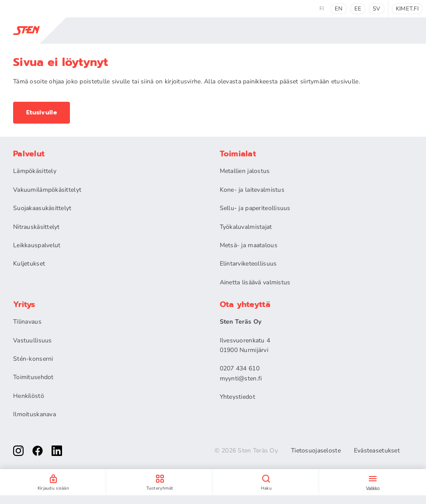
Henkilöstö (29, 396)
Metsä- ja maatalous (249, 245)
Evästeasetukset (377, 451)
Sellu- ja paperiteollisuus (255, 208)
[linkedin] (57, 451)
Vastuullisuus (33, 340)
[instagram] (18, 451)
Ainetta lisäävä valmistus (255, 282)
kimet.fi (407, 9)
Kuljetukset (29, 264)
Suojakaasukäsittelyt (42, 208)
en (339, 9)
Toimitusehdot (33, 377)
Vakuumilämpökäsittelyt (47, 190)
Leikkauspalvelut (37, 245)
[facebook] (38, 451)
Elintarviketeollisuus (248, 264)
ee (358, 9)
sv (377, 9)
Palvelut (29, 154)
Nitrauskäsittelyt (36, 227)
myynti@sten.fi (241, 378)
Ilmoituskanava (35, 414)
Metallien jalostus (245, 171)
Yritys (24, 304)
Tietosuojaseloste (316, 451)
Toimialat (238, 154)
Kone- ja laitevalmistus (252, 190)
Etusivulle (42, 112)
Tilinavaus (27, 322)
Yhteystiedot (237, 397)
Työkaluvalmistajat (246, 227)
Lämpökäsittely (35, 171)
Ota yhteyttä (245, 304)
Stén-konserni (33, 359)
